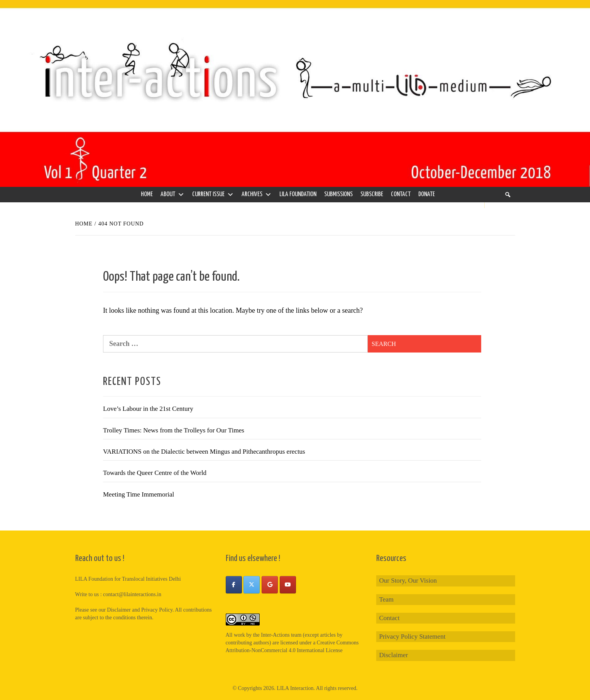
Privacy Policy (157, 610)
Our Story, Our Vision (408, 581)
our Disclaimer (115, 610)
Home (147, 194)
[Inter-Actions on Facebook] (234, 585)
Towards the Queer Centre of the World (155, 473)
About (172, 195)
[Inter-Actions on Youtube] (288, 585)
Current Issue (213, 195)
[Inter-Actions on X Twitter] (252, 585)
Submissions (338, 194)
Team (387, 599)
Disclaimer (394, 655)
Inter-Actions (275, 635)
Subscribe (372, 194)
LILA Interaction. (296, 688)
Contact (401, 194)
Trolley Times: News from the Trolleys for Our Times (174, 430)
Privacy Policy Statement (412, 636)
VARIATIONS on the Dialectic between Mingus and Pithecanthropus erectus (204, 452)
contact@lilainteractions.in (132, 594)
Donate (427, 194)
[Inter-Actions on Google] (270, 585)
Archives (257, 195)
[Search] (508, 195)
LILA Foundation (298, 194)
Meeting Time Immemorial (139, 494)
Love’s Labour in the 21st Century (148, 409)
